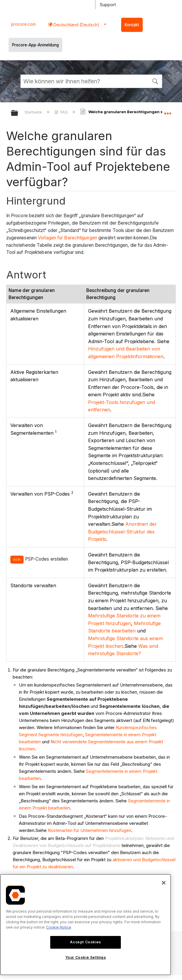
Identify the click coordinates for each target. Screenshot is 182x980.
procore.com (23, 24)
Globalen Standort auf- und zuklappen (168, 111)
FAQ (62, 112)
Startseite (34, 112)
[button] (155, 81)
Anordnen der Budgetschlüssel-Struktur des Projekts (122, 532)
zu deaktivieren (58, 867)
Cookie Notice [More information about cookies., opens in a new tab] (59, 927)
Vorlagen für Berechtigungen (68, 238)
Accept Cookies (85, 942)
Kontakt (132, 25)
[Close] (164, 883)
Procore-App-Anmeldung (35, 45)
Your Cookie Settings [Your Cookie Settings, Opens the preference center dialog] (86, 957)
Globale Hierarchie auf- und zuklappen (18, 113)
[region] (86, 925)
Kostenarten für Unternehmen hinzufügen (90, 830)
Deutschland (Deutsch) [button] (76, 25)
